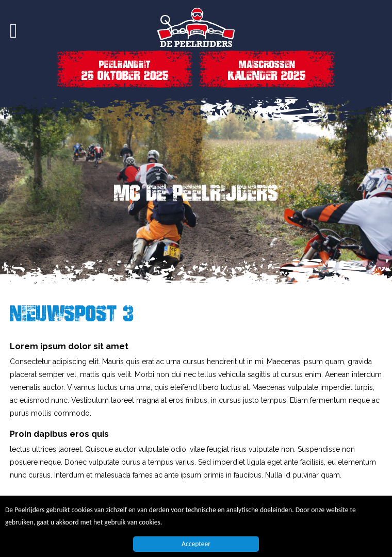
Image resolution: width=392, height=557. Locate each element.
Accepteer (196, 544)
